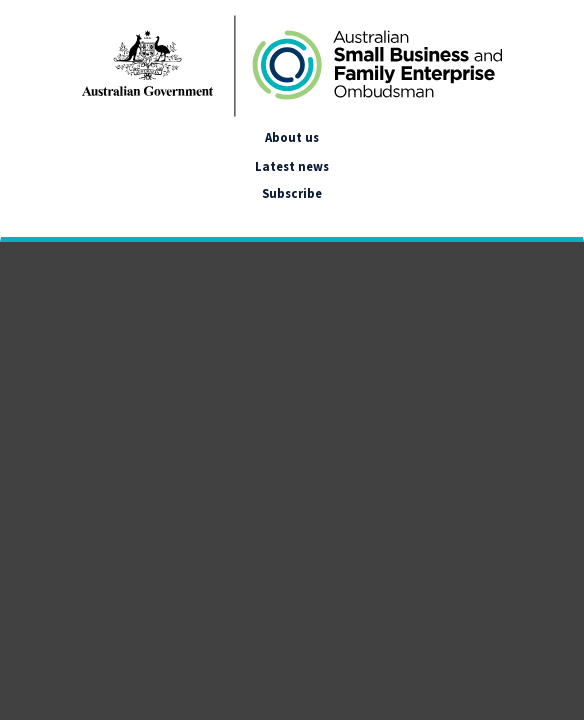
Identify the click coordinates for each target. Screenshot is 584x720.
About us (292, 137)
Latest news (292, 166)
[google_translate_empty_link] (18, 217)
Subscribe (292, 193)
